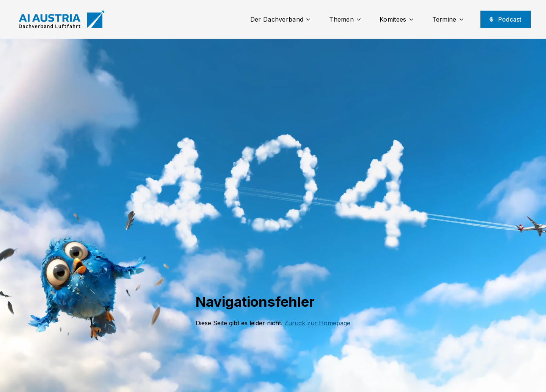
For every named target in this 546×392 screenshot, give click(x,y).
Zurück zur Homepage (317, 323)
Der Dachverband (277, 19)
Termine (444, 19)
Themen (341, 19)
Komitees (393, 19)
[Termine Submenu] (464, 19)
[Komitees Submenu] (414, 19)
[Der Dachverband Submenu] (311, 19)
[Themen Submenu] (361, 19)
